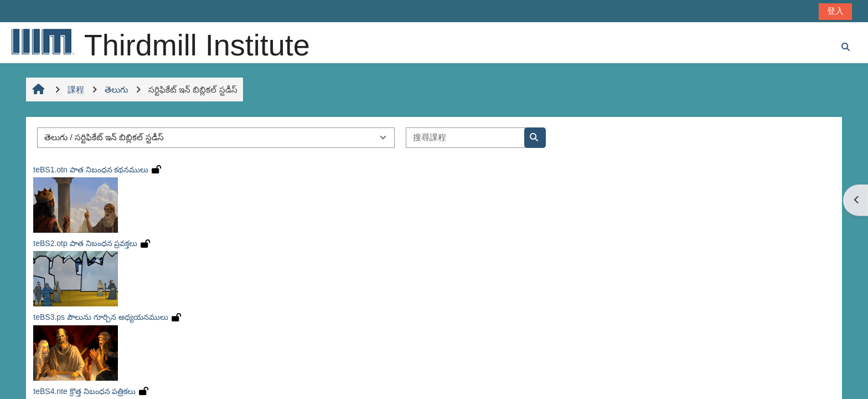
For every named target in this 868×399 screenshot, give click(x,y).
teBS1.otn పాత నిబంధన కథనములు (91, 170)
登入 (835, 11)
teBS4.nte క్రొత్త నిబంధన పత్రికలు (84, 391)
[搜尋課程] (466, 138)
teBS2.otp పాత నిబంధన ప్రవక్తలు (85, 243)
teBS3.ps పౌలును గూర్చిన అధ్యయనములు (100, 317)
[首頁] (42, 41)
